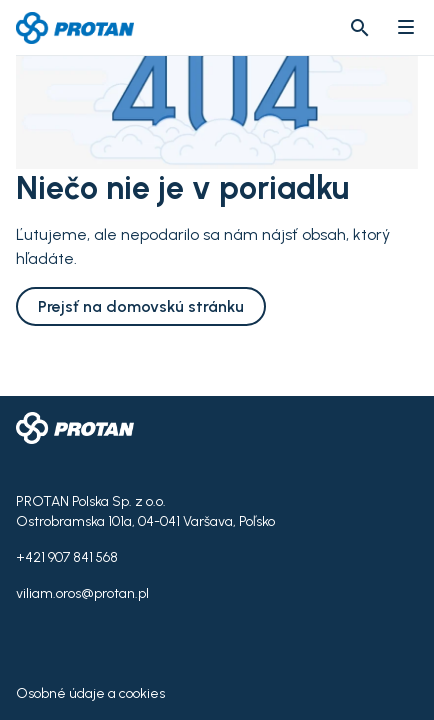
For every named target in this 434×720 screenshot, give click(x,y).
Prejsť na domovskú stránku (141, 306)
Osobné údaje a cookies (90, 693)
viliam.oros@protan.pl (82, 593)
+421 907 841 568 (67, 557)
